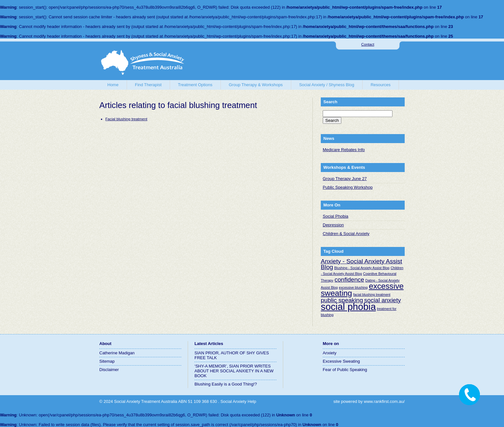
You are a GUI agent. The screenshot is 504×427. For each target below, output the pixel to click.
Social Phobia (336, 216)
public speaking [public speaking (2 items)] (342, 300)
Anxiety (330, 353)
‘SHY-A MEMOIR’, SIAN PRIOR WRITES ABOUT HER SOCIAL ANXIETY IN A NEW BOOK (234, 371)
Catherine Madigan (117, 353)
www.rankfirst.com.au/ (384, 401)
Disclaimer (109, 370)
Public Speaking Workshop (348, 187)
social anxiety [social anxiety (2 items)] (382, 300)
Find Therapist (148, 85)
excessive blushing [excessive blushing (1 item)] (353, 287)
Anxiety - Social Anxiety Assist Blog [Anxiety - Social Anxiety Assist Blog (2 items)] (361, 264)
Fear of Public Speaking (345, 370)
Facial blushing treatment (126, 119)
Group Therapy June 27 (345, 179)
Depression (333, 225)
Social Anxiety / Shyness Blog (327, 85)
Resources (381, 85)
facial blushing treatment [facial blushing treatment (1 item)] (372, 295)
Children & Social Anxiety (346, 234)
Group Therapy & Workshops (256, 85)
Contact (368, 44)
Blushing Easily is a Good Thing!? (226, 384)
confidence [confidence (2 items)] (349, 280)
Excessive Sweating (341, 361)
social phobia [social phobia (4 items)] (348, 307)
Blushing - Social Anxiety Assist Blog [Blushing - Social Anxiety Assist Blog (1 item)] (362, 268)
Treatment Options (195, 85)
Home (113, 85)
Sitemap (107, 361)
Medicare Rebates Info (344, 150)
